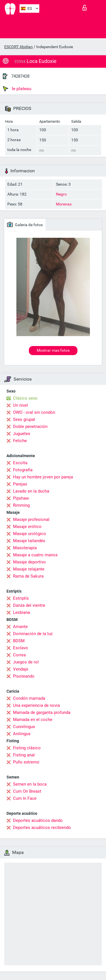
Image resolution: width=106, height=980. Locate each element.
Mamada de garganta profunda (42, 712)
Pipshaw (21, 498)
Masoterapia (25, 548)
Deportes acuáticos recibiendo (42, 828)
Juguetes (22, 434)
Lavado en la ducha (31, 491)
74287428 (20, 76)
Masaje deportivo (29, 562)
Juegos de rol (26, 662)
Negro (61, 194)
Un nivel (20, 405)
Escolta (20, 463)
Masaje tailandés (29, 541)
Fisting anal (24, 755)
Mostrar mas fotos (53, 350)
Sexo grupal (24, 419)
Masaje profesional (31, 519)
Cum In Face (25, 798)
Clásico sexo (25, 398)
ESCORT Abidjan (19, 47)
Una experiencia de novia (36, 705)
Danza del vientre (29, 605)
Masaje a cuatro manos (35, 555)
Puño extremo (26, 762)
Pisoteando (24, 676)
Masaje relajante (29, 569)
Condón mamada (29, 698)
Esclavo (20, 648)
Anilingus (22, 734)
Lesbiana (21, 612)
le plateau (17, 89)
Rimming (21, 505)
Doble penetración (30, 427)
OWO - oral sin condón (34, 412)
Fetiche (20, 441)
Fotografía (23, 470)
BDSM (19, 641)
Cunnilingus (24, 727)
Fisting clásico (27, 748)
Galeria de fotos (25, 224)
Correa (19, 655)
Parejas (20, 484)
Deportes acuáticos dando (38, 820)
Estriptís (21, 598)
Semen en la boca (30, 784)
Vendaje (21, 669)
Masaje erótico (27, 527)
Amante (20, 627)
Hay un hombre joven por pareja (43, 477)
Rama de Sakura (28, 576)
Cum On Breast (27, 791)
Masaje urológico (30, 534)
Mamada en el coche (33, 720)
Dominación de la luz (33, 634)
